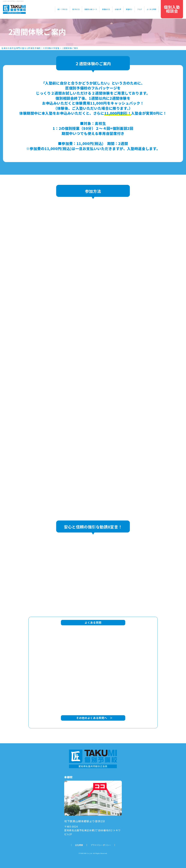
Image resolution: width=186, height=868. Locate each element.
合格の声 (118, 9)
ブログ (139, 9)
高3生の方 (76, 9)
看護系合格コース (91, 9)
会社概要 (79, 845)
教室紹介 (129, 9)
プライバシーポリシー (101, 845)
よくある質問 (151, 9)
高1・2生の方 (62, 9)
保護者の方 (106, 9)
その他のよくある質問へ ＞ (93, 718)
